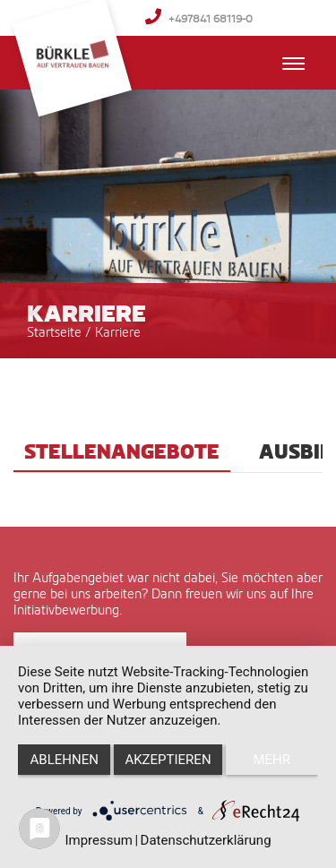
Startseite (54, 332)
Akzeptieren (168, 760)
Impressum (98, 840)
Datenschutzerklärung (206, 840)
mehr (272, 760)
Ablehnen (65, 760)
